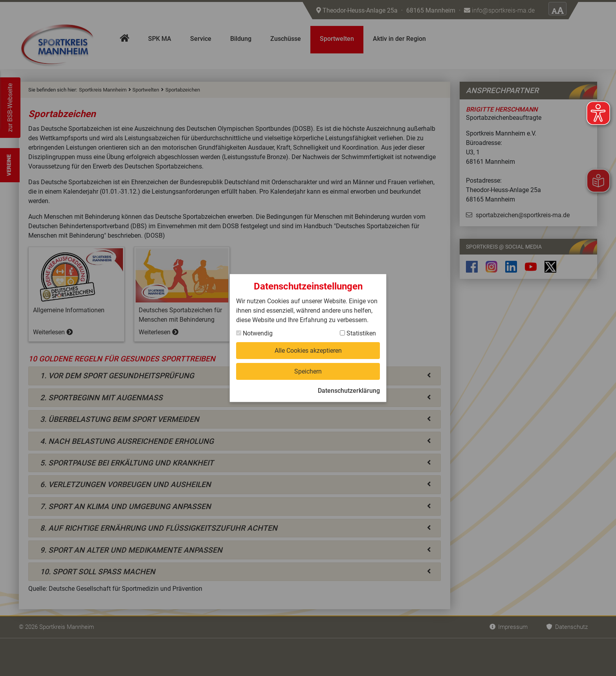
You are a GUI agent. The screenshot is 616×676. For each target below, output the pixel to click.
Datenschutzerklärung (349, 391)
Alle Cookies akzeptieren (308, 351)
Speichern (308, 371)
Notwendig (254, 333)
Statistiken (358, 333)
